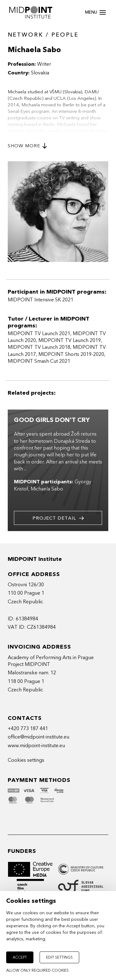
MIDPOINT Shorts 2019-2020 (71, 354)
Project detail (58, 518)
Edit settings (59, 957)
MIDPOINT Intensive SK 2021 (41, 300)
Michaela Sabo (47, 489)
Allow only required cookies (37, 970)
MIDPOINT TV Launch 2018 (39, 347)
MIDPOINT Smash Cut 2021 (39, 361)
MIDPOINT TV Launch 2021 (39, 334)
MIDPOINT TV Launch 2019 (70, 340)
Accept (20, 957)
